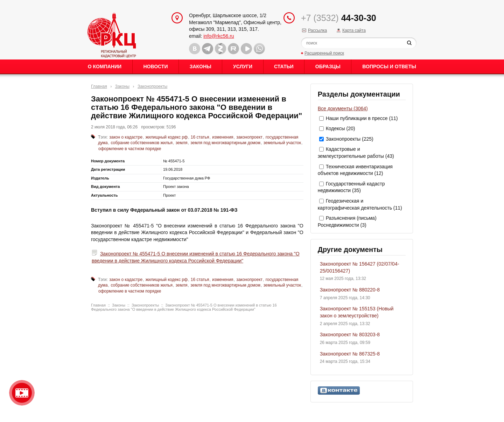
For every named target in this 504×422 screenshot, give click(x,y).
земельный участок (282, 143)
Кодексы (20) (341, 128)
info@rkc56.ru (219, 36)
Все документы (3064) (343, 108)
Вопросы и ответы (389, 66)
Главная (99, 86)
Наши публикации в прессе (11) (362, 118)
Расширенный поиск (324, 53)
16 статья (200, 137)
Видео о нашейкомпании (22, 393)
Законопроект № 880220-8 (350, 290)
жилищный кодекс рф (167, 137)
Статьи (284, 66)
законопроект (249, 137)
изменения (223, 137)
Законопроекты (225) (350, 139)
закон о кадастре (126, 137)
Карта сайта (354, 30)
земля (182, 143)
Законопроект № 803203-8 (350, 335)
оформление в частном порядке (130, 149)
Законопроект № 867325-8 (350, 354)
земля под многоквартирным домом (225, 143)
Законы (201, 66)
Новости (155, 66)
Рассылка (317, 30)
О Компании (105, 66)
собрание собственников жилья (142, 143)
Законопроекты (152, 86)
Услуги (243, 66)
